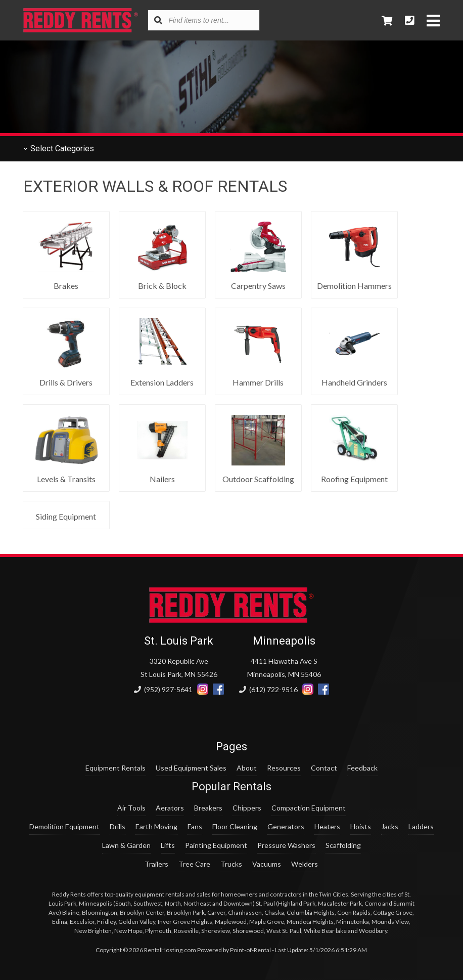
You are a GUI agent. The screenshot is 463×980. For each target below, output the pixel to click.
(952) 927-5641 (163, 689)
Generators (286, 826)
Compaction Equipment (309, 808)
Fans (195, 826)
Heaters (327, 826)
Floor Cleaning (235, 826)
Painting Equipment (216, 845)
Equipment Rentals (115, 768)
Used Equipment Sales (191, 768)
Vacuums (267, 864)
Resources (284, 768)
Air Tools (131, 808)
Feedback (362, 768)
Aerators (170, 808)
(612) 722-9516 (268, 689)
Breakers (208, 808)
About (247, 768)
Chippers (247, 808)
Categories (59, 148)
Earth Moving (156, 826)
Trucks (231, 864)
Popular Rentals (231, 786)
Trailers (156, 864)
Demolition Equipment (64, 826)
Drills (118, 826)
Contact (324, 768)
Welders (305, 864)
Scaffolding (343, 845)
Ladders (421, 826)
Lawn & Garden (126, 845)
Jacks (390, 826)
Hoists (361, 826)
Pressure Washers (286, 845)
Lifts (168, 845)
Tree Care (194, 864)
